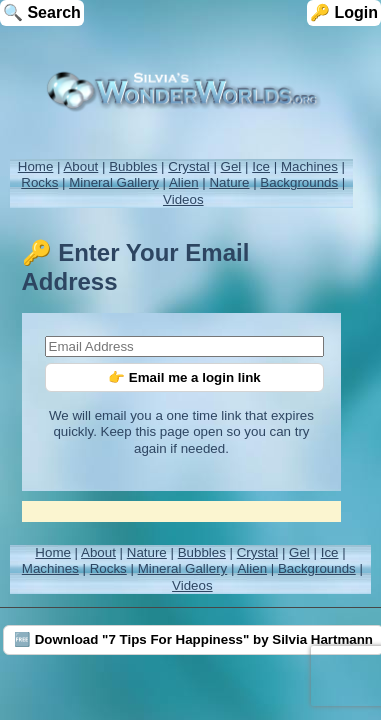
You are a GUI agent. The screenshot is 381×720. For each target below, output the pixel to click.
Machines (309, 166)
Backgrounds (299, 182)
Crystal (188, 166)
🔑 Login (344, 12)
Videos (183, 199)
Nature (229, 182)
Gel (231, 166)
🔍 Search (42, 12)
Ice (261, 166)
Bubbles (133, 166)
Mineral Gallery (114, 182)
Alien (184, 182)
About (80, 166)
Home (36, 166)
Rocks (39, 182)
